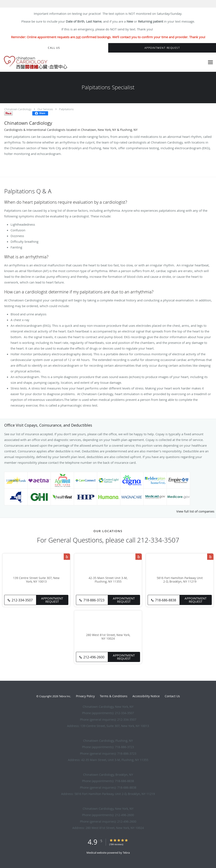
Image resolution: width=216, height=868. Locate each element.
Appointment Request (52, 600)
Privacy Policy (85, 696)
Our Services (45, 109)
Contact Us (172, 696)
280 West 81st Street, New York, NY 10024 (108, 637)
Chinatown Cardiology (18, 109)
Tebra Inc (65, 696)
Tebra (126, 853)
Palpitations (66, 109)
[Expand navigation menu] (210, 62)
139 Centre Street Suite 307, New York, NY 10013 (36, 580)
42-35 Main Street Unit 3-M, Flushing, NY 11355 (108, 580)
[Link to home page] (38, 62)
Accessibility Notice (146, 696)
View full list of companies (195, 511)
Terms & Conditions (114, 696)
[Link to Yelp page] (67, 557)
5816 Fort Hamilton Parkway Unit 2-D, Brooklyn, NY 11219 (180, 580)
